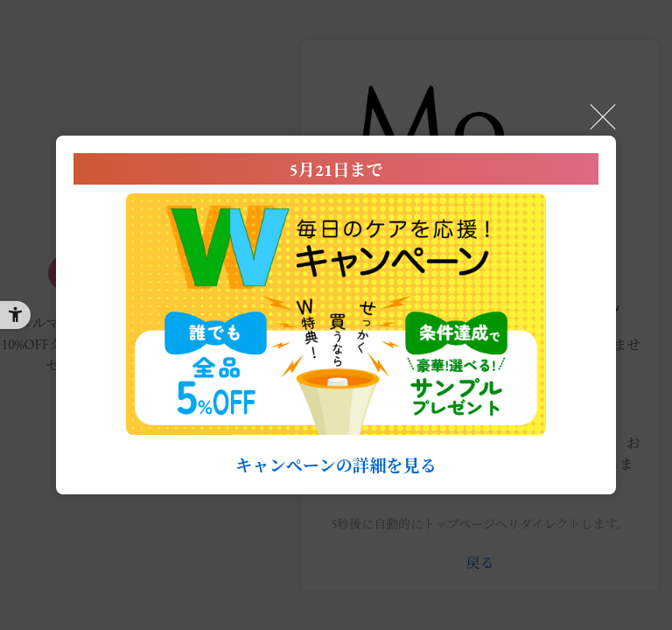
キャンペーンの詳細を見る (336, 466)
